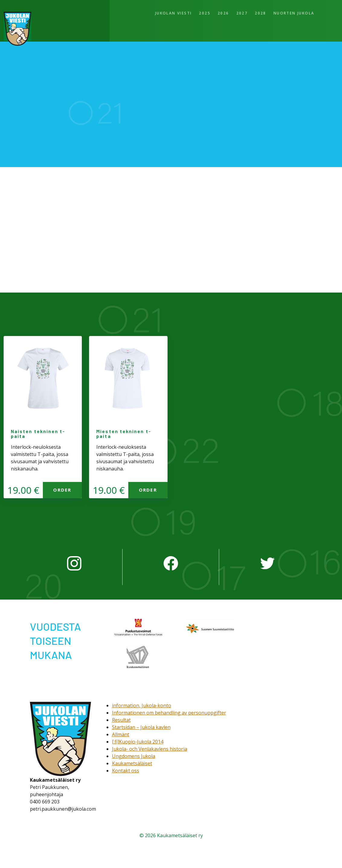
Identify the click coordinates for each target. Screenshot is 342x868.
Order (62, 490)
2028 (260, 13)
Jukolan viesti (174, 13)
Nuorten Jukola (294, 13)
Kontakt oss (126, 771)
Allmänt (121, 734)
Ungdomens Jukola (134, 756)
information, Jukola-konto (142, 705)
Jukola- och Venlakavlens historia (150, 749)
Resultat (121, 720)
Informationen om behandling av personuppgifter (169, 713)
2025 (205, 13)
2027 (242, 13)
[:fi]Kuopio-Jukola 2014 (138, 742)
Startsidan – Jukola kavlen (141, 727)
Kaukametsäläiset (132, 763)
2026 (223, 13)
